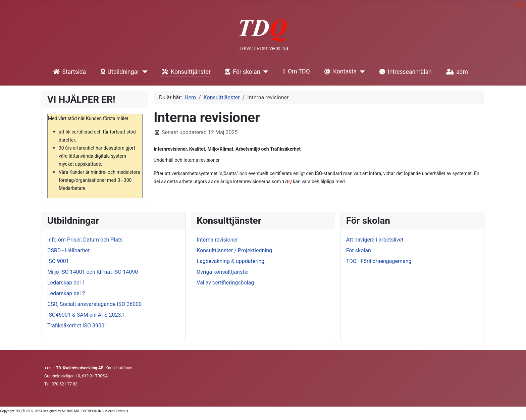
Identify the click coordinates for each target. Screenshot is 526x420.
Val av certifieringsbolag (225, 283)
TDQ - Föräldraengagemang (379, 261)
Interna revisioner (217, 240)
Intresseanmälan (404, 72)
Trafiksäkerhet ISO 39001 (77, 326)
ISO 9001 (58, 261)
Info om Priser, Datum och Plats (85, 240)
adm (456, 72)
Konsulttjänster (185, 72)
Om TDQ (295, 72)
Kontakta (339, 72)
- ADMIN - (519, 5)
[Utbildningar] (143, 72)
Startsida (68, 72)
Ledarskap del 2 (66, 293)
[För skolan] (265, 72)
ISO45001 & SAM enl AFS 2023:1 (86, 315)
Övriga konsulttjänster (223, 272)
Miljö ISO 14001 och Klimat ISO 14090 (93, 272)
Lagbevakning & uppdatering (230, 261)
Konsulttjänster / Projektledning (234, 250)
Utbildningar (119, 72)
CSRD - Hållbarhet (68, 250)
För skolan (241, 72)
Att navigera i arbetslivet (375, 240)
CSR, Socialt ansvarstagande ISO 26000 (94, 304)
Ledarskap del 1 (66, 283)
